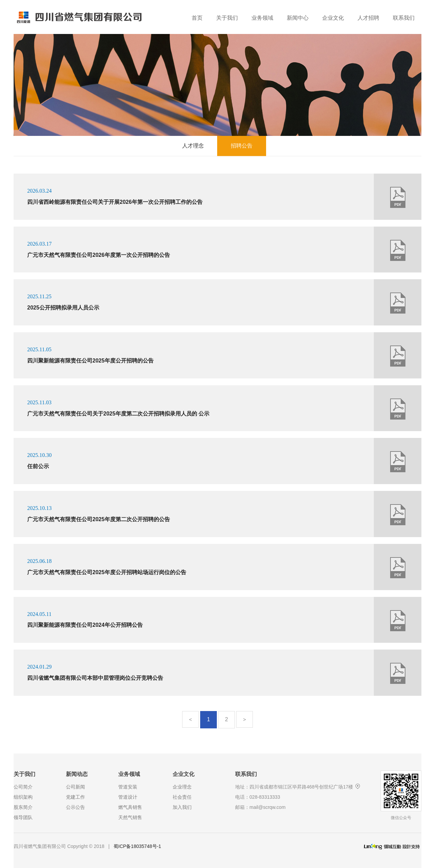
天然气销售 (130, 817)
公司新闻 (75, 787)
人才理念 (193, 145)
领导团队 (23, 817)
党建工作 (75, 797)
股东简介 (23, 807)
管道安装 (128, 787)
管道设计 (128, 797)
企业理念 (182, 787)
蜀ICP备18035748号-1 (137, 846)
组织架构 (23, 797)
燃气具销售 (130, 807)
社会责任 (182, 797)
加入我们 (182, 807)
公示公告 (75, 807)
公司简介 (23, 787)
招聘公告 (242, 145)
